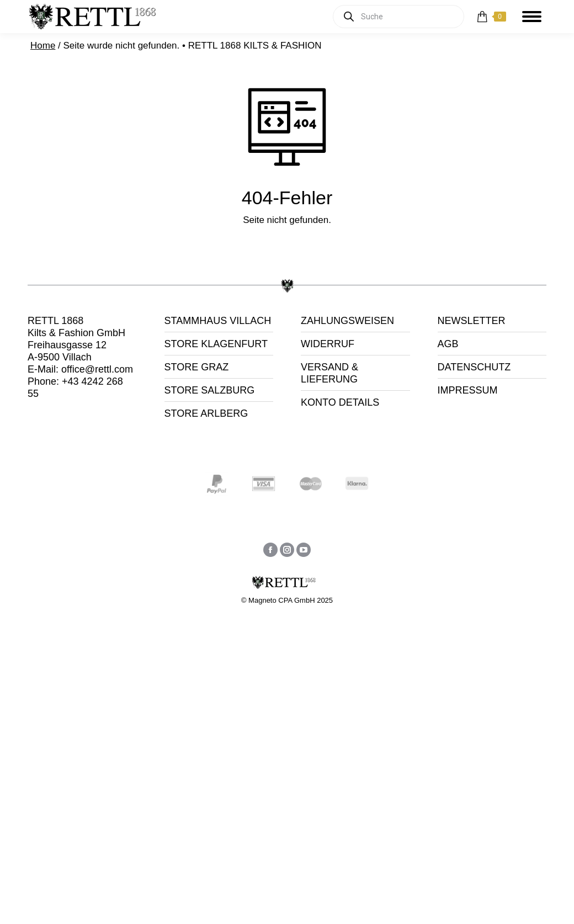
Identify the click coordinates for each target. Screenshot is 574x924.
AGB (448, 344)
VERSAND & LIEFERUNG (329, 373)
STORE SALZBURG (210, 390)
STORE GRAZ (197, 367)
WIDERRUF (328, 344)
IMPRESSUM (468, 390)
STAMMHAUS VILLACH (218, 321)
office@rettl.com (97, 369)
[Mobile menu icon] (532, 17)
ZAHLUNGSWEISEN (347, 321)
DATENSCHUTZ (474, 367)
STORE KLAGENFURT (216, 344)
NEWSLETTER (472, 321)
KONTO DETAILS (340, 402)
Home (43, 46)
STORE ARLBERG (206, 413)
